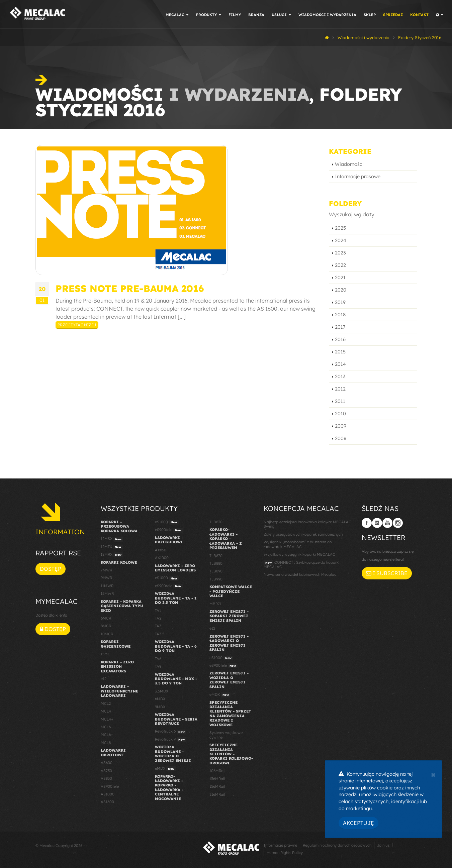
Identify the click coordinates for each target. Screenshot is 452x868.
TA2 (158, 618)
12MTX (112, 547)
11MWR (107, 586)
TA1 (158, 611)
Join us (383, 845)
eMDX (165, 769)
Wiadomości (349, 164)
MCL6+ (107, 735)
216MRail (217, 794)
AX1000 (162, 558)
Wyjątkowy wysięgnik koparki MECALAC (299, 554)
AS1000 (108, 794)
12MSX (112, 539)
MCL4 (106, 711)
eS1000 (167, 522)
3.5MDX (162, 691)
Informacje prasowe (358, 177)
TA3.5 (160, 634)
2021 (340, 278)
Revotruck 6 (171, 732)
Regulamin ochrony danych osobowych (337, 845)
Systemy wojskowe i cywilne (227, 735)
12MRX (112, 555)
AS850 (106, 778)
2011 (340, 401)
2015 (340, 352)
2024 (341, 240)
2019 (340, 302)
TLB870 (216, 556)
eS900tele (169, 530)
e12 (104, 679)
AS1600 (107, 802)
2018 (340, 315)
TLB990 (216, 579)
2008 (341, 438)
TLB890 (216, 571)
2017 (340, 327)
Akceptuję (358, 823)
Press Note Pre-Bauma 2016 (130, 288)
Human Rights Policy (285, 853)
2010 (340, 414)
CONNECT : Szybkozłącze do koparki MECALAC (302, 565)
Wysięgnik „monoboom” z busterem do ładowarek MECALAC (298, 544)
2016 (340, 339)
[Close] (433, 774)
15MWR (107, 593)
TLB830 (216, 522)
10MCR (107, 634)
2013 (340, 376)
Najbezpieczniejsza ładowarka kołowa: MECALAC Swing (307, 524)
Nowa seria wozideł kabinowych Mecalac (300, 574)
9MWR (106, 578)
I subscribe (387, 573)
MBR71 (215, 604)
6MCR (106, 618)
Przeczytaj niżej (77, 325)
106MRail (217, 771)
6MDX (160, 699)
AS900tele (110, 786)
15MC (106, 654)
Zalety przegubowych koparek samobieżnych (303, 534)
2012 (340, 389)
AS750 (106, 771)
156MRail (217, 786)
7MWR (106, 570)
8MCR (106, 626)
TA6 (158, 659)
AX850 (161, 550)
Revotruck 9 (171, 740)
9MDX (160, 707)
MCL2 (106, 703)
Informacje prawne (280, 845)
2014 (340, 364)
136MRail (217, 779)
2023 (340, 253)
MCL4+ (107, 719)
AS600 (107, 763)
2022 (340, 265)
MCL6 (106, 727)
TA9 (158, 666)
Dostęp (51, 569)
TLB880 (216, 563)
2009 (341, 426)
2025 (340, 228)
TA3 (158, 626)
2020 (341, 290)
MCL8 (106, 743)
